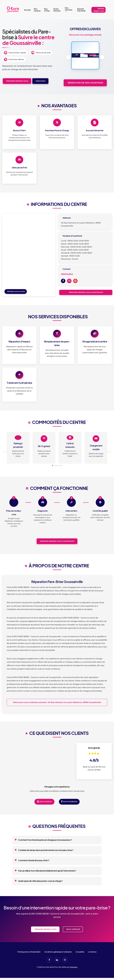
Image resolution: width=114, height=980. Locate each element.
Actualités (80, 960)
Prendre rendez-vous (17, 81)
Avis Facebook (69, 810)
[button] (102, 57)
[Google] (75, 281)
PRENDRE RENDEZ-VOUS (99, 10)
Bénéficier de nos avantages (85, 83)
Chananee (73, 976)
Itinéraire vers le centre (16, 291)
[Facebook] (63, 281)
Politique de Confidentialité (29, 960)
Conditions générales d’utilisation (58, 960)
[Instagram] (69, 281)
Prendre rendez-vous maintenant (86, 292)
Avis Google (44, 810)
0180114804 (40, 81)
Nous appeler (73, 938)
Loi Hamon (92, 960)
